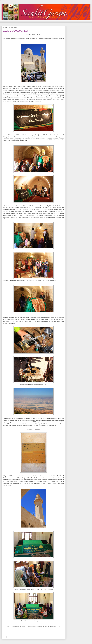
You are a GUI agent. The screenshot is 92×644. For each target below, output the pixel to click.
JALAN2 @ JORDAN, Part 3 (16, 31)
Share (5, 637)
